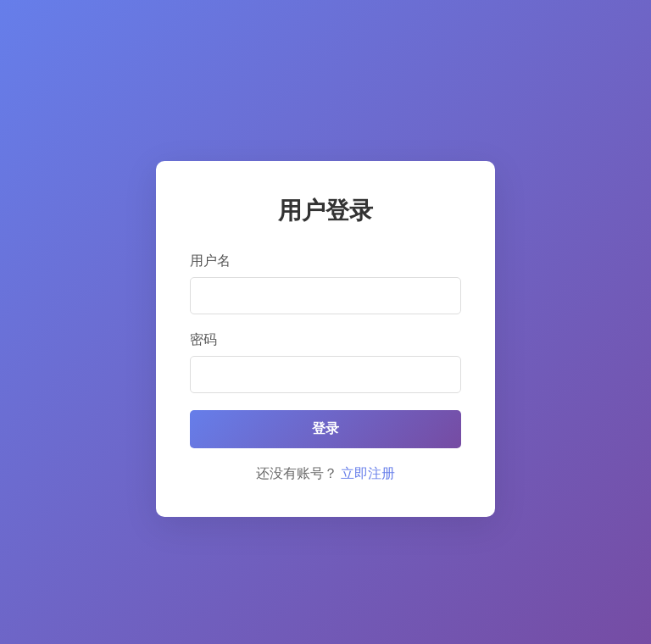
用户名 (210, 261)
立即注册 (368, 473)
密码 (203, 339)
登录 (325, 428)
